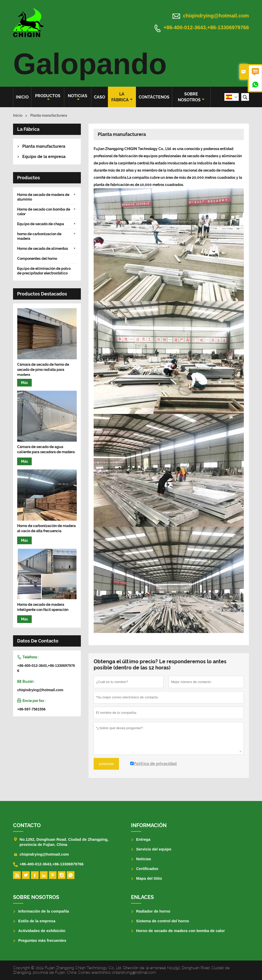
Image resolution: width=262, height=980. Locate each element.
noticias (78, 97)
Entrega (143, 839)
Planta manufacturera (44, 146)
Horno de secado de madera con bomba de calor (181, 931)
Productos (48, 97)
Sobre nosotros (191, 97)
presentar (106, 764)
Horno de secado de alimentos (43, 249)
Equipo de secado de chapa (41, 224)
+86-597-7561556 (31, 709)
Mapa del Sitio (149, 878)
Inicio (22, 97)
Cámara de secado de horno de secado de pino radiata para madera (43, 370)
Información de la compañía (43, 911)
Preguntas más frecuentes (42, 940)
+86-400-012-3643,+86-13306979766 (206, 28)
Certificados (147, 869)
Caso (100, 97)
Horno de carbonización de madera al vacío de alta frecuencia (46, 528)
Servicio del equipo (154, 849)
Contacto (27, 825)
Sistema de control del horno (163, 921)
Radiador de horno (153, 911)
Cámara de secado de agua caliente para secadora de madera (46, 449)
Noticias (144, 859)
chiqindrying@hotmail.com (216, 16)
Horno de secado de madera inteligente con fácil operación (43, 607)
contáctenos (154, 97)
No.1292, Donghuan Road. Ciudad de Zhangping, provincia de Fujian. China (64, 842)
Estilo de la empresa (37, 921)
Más (24, 383)
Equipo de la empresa (44, 157)
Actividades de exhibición (42, 931)
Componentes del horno (37, 259)
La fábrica (122, 97)
